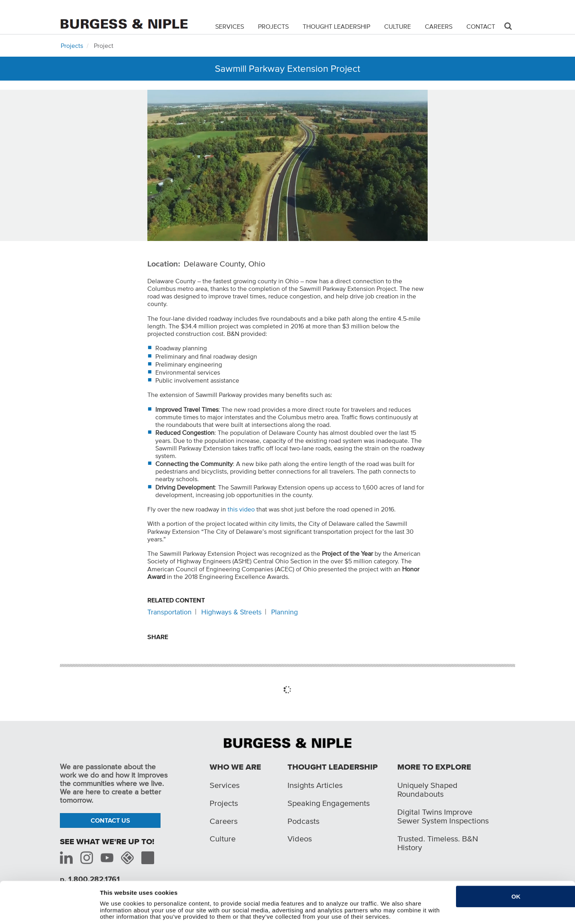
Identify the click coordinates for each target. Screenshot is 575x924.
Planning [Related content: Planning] (285, 612)
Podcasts (303, 821)
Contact (481, 26)
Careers (439, 26)
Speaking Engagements (329, 803)
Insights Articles (315, 785)
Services (230, 26)
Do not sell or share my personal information (165, 913)
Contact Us (110, 820)
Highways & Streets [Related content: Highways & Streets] (231, 612)
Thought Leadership (336, 26)
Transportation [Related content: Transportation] (170, 612)
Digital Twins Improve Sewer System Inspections (443, 816)
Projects (273, 26)
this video (241, 509)
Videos (300, 839)
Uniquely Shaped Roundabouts (427, 790)
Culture (398, 26)
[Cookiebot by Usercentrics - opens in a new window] (47, 913)
